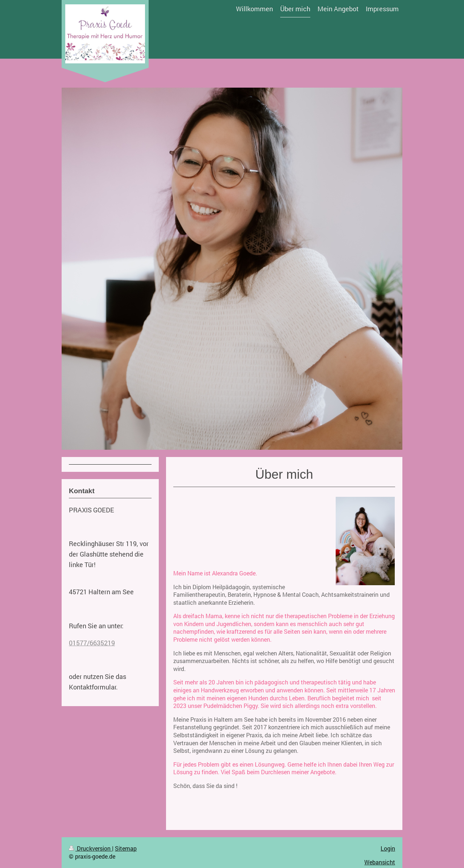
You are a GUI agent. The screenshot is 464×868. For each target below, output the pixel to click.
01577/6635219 (92, 643)
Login (388, 848)
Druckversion (90, 848)
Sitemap (126, 848)
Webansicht (380, 862)
